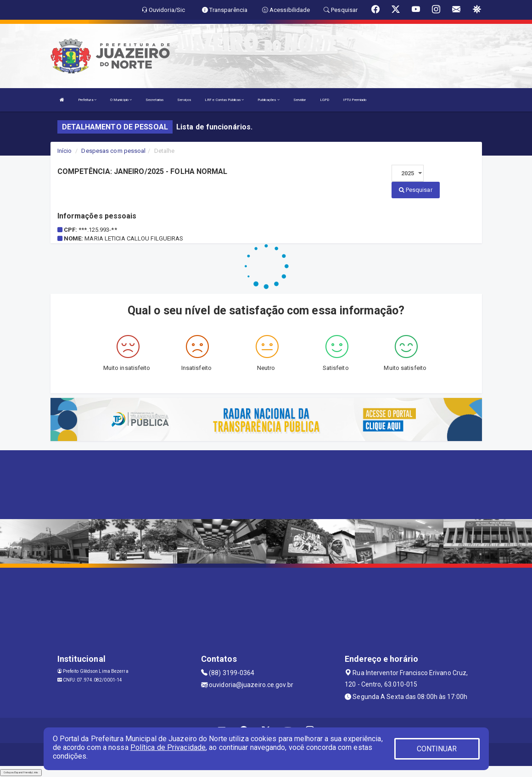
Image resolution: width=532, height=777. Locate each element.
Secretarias (154, 100)
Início (65, 151)
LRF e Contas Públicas (224, 100)
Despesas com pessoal (113, 151)
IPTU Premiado (355, 100)
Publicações (268, 100)
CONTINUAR (437, 749)
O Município (121, 100)
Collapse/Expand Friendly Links (21, 772)
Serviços (184, 100)
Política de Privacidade (168, 747)
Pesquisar (416, 190)
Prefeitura (87, 100)
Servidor (300, 100)
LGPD (325, 100)
